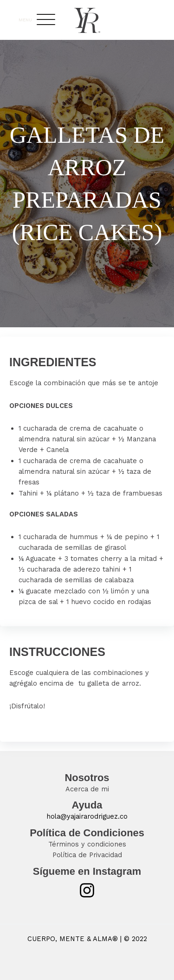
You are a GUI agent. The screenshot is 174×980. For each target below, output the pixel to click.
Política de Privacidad (87, 855)
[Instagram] (87, 890)
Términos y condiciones (87, 844)
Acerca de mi (87, 789)
